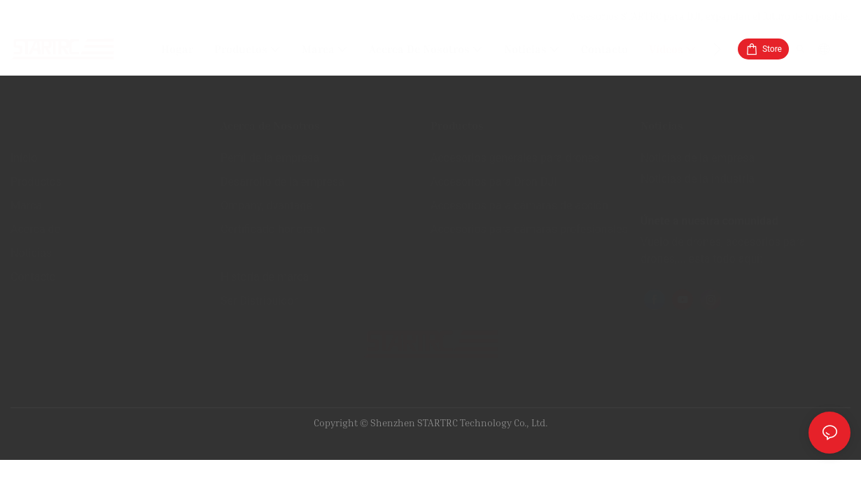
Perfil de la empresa (270, 158)
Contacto (33, 277)
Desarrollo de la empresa (282, 182)
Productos (36, 182)
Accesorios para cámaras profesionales (529, 229)
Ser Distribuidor (259, 301)
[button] (717, 49)
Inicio (24, 158)
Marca (26, 205)
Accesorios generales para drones (515, 158)
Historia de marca (265, 277)
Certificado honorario (273, 229)
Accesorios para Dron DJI (494, 182)
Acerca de (35, 229)
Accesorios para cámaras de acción (519, 205)
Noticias (31, 253)
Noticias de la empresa (698, 158)
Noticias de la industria (698, 179)
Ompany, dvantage (266, 205)
